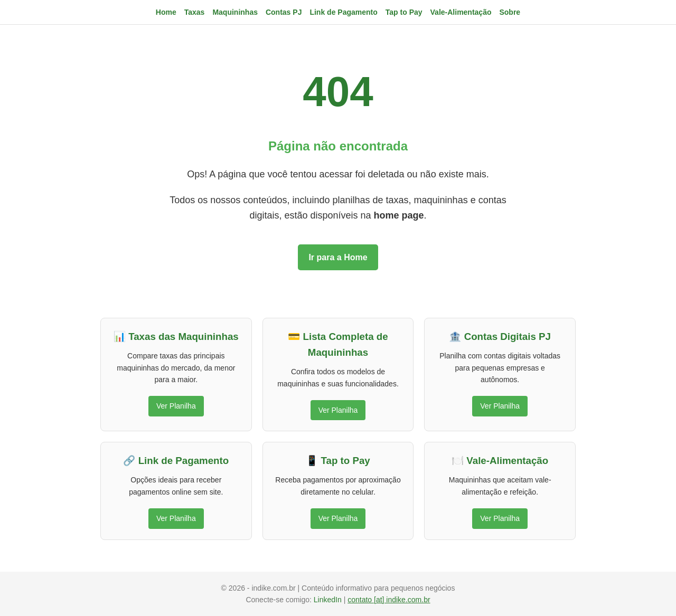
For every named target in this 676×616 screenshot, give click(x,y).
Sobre (510, 12)
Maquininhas (235, 12)
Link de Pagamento (343, 12)
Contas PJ (284, 12)
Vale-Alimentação (461, 12)
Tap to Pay (404, 12)
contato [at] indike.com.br (389, 600)
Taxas (195, 12)
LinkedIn (329, 600)
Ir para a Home (338, 257)
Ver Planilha (176, 406)
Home (166, 12)
